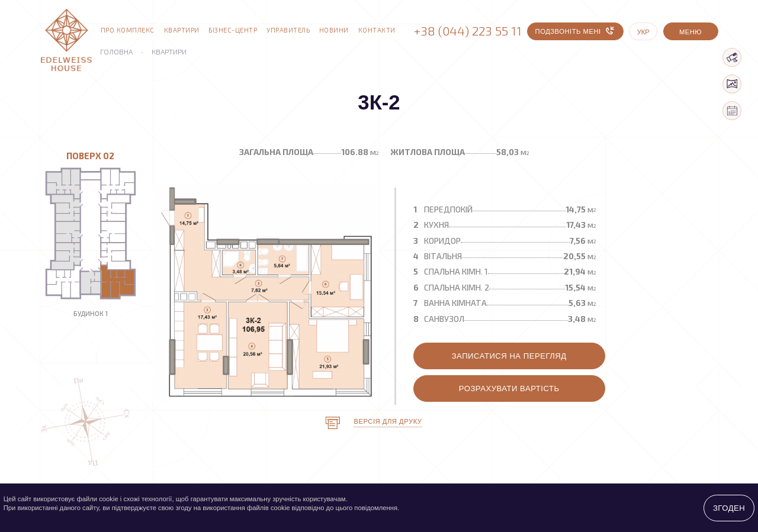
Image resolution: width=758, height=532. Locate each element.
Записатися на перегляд (509, 356)
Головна (116, 51)
